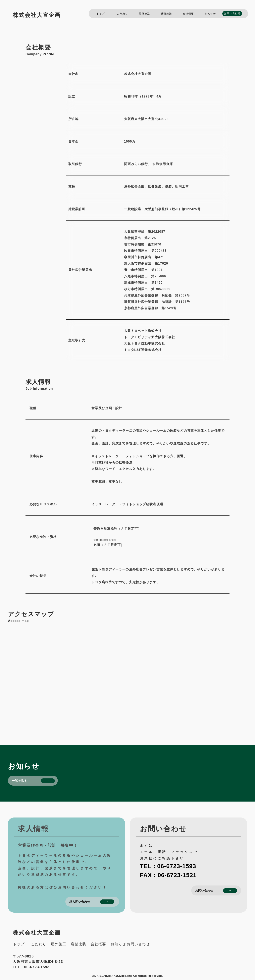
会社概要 (188, 14)
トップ (101, 14)
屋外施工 (144, 14)
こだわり (122, 14)
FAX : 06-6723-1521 (168, 875)
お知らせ (210, 14)
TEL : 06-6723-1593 (168, 866)
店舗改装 (166, 14)
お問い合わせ (232, 13)
